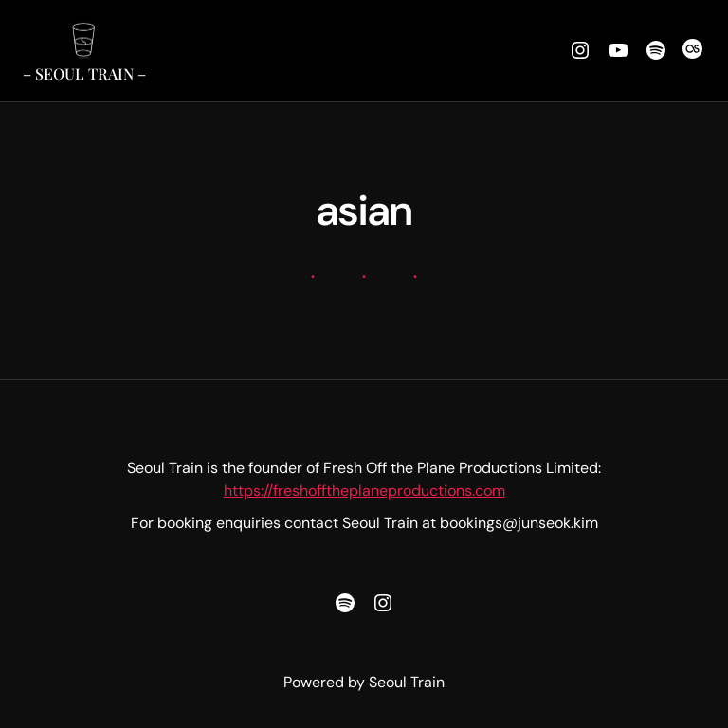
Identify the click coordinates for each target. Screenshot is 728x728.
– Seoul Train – (84, 73)
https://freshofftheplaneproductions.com (364, 491)
